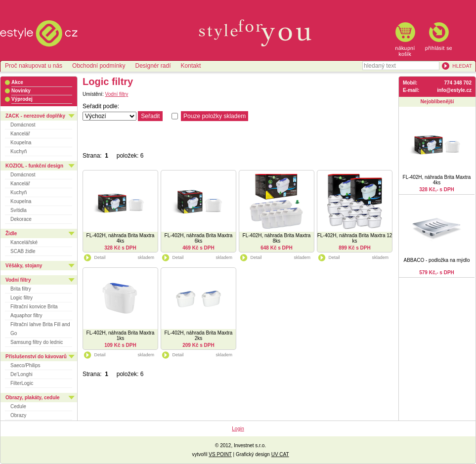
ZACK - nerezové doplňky (35, 116)
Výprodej (22, 99)
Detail (94, 257)
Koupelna (21, 143)
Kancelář (20, 134)
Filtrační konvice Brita (34, 307)
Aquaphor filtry (26, 316)
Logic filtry (22, 298)
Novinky (21, 91)
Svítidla (19, 210)
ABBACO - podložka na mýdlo (437, 260)
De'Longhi (22, 374)
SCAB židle (23, 251)
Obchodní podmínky (99, 66)
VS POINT (220, 454)
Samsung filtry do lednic (37, 342)
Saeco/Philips (25, 365)
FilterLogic (22, 383)
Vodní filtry (18, 280)
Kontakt (191, 66)
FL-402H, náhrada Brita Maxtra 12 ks (355, 238)
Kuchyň (19, 151)
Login (238, 429)
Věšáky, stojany (24, 266)
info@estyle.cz (454, 90)
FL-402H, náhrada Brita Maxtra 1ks (121, 336)
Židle (11, 233)
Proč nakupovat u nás (34, 66)
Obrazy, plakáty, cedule (33, 398)
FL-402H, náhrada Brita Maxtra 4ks (121, 238)
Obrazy (18, 415)
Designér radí (153, 66)
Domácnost (23, 125)
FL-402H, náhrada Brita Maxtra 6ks (199, 238)
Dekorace (21, 219)
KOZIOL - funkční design (34, 166)
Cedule (18, 406)
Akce (17, 82)
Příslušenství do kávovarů (36, 357)
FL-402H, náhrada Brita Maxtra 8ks (277, 238)
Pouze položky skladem (215, 116)
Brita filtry (21, 289)
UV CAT (280, 454)
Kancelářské (24, 242)
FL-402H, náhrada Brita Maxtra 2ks (199, 336)
